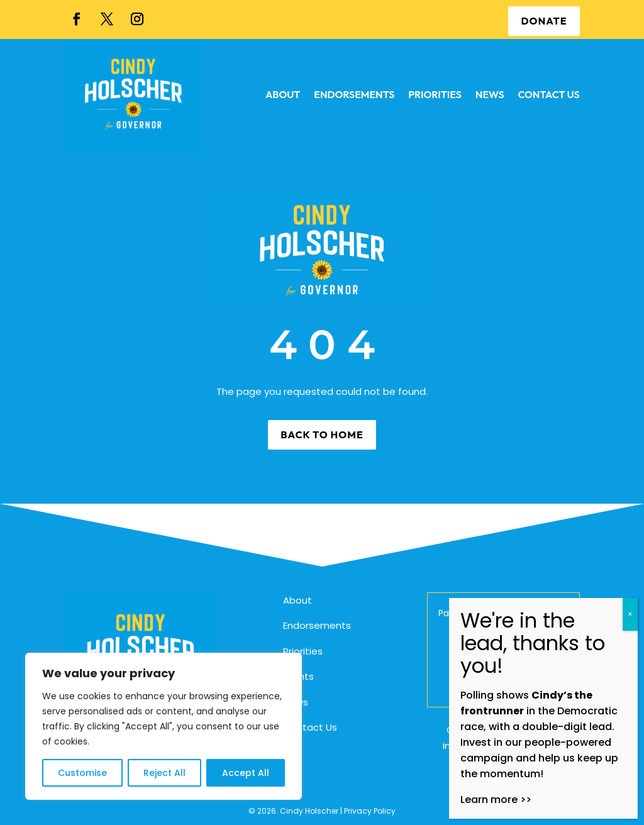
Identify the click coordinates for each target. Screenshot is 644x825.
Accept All (246, 773)
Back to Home (322, 435)
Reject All (164, 773)
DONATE (544, 21)
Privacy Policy (370, 811)
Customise (82, 773)
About (297, 600)
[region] (164, 726)
